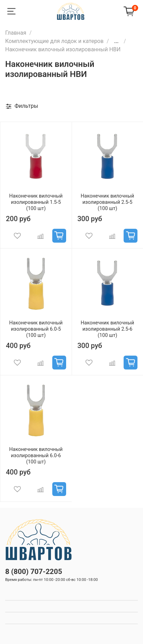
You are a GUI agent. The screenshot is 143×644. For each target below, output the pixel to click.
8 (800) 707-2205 (34, 572)
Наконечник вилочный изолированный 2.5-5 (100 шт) (107, 202)
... (117, 41)
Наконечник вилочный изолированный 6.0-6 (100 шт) (36, 456)
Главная (16, 33)
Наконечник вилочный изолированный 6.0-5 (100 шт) (36, 329)
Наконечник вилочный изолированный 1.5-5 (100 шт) (36, 202)
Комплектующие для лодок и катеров (54, 41)
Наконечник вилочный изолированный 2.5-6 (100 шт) (107, 329)
